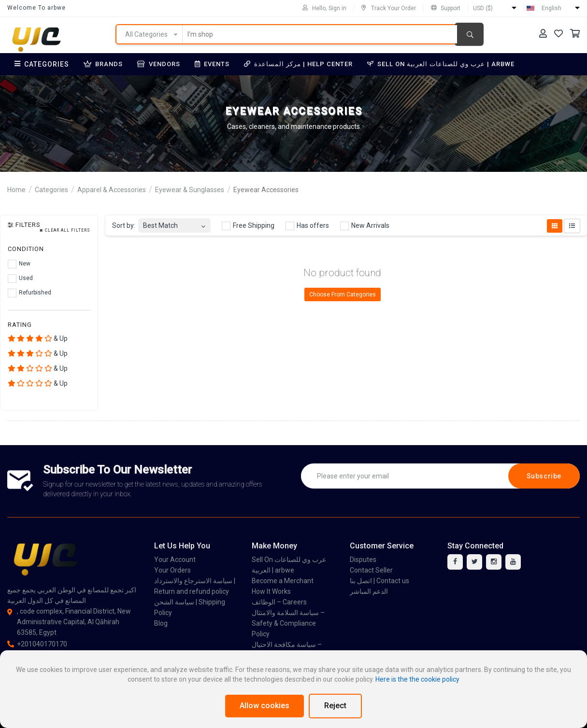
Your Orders (172, 570)
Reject (335, 706)
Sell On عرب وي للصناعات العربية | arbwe (441, 64)
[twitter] (474, 562)
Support (446, 8)
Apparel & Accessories (112, 190)
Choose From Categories (343, 294)
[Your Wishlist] (558, 34)
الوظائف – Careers (279, 602)
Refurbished (29, 293)
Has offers (307, 226)
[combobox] (174, 223)
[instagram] (494, 562)
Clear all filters (65, 231)
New (19, 264)
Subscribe (544, 476)
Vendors (159, 64)
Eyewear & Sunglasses (190, 190)
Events (212, 64)
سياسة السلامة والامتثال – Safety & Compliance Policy (288, 623)
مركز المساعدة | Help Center (298, 64)
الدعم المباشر (369, 591)
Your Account (175, 560)
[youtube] (513, 562)
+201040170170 (37, 644)
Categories (42, 64)
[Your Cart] (575, 34)
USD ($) (483, 8)
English (551, 8)
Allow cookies (265, 706)
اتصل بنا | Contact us (379, 581)
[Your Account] (543, 34)
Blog (161, 623)
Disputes (363, 560)
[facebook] (455, 562)
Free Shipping (248, 226)
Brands (103, 64)
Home (16, 190)
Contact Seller (371, 570)
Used (20, 279)
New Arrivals (365, 226)
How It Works (271, 591)
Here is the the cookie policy (417, 679)
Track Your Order (389, 8)
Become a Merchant (283, 581)
